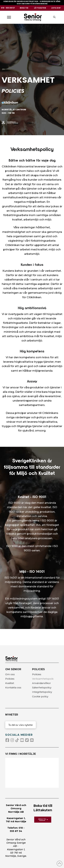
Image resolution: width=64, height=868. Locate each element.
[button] (10, 17)
